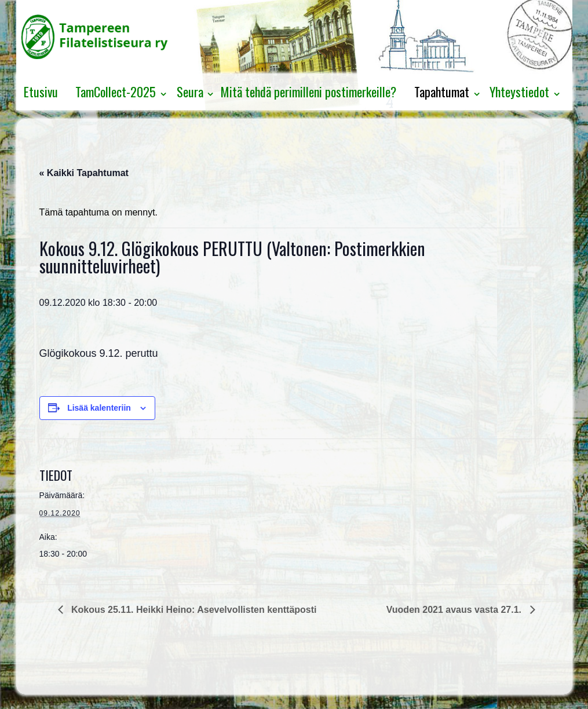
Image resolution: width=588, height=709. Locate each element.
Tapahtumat (442, 92)
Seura (190, 92)
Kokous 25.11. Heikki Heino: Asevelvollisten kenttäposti (193, 610)
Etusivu (41, 92)
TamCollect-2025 (116, 92)
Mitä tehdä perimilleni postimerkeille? (308, 92)
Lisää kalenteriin (99, 408)
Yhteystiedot (519, 92)
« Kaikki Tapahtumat (84, 173)
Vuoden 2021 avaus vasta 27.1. (455, 610)
